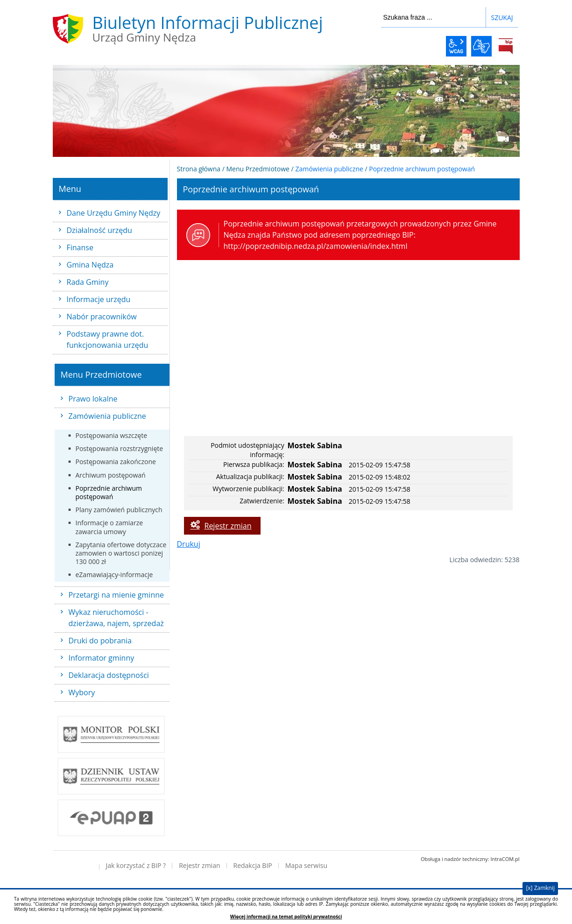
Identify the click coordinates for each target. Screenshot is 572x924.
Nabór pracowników (102, 317)
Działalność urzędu (99, 230)
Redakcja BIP (253, 865)
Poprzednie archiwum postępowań (109, 492)
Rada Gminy (88, 282)
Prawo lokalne (93, 399)
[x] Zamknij (540, 888)
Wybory (82, 692)
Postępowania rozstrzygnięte (120, 448)
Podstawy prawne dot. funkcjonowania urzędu (108, 339)
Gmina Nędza (90, 265)
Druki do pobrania (100, 641)
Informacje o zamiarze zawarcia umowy (109, 527)
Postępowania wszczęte (112, 435)
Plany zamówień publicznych (119, 510)
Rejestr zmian (228, 526)
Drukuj (189, 544)
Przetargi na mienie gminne (117, 595)
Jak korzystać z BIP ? (136, 865)
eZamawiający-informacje (114, 575)
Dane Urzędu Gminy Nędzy (114, 213)
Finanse (80, 247)
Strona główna (199, 169)
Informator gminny (102, 658)
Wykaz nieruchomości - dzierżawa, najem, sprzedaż (116, 618)
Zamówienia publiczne (107, 416)
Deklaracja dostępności (109, 675)
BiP (506, 46)
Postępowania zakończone (116, 462)
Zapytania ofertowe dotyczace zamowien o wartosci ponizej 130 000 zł (121, 553)
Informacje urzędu (99, 299)
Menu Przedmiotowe (258, 169)
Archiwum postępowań (111, 475)
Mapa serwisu (306, 865)
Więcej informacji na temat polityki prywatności (286, 917)
